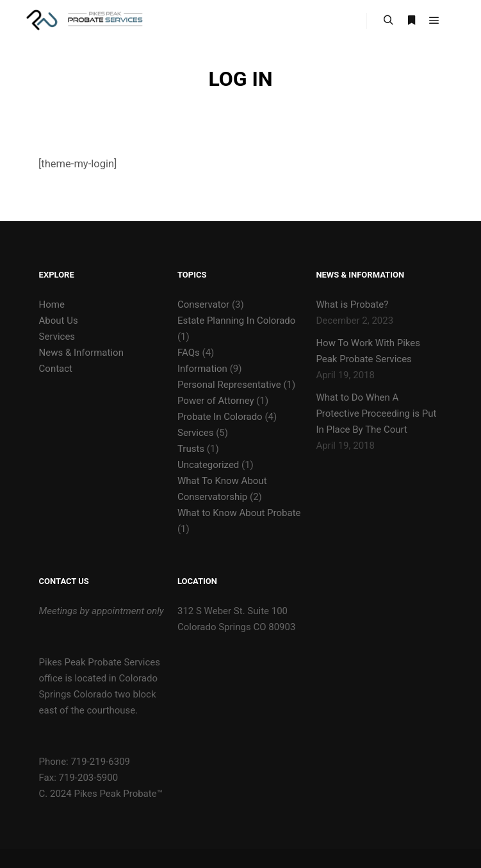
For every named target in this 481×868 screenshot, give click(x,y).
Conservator (203, 305)
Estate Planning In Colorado (236, 321)
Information (202, 369)
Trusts (191, 449)
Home (52, 305)
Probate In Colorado (220, 417)
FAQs (189, 353)
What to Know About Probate (239, 513)
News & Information (81, 353)
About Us (59, 321)
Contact (56, 369)
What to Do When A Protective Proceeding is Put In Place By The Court (376, 413)
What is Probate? (352, 305)
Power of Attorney (216, 401)
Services (57, 337)
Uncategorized (208, 465)
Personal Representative (229, 385)
